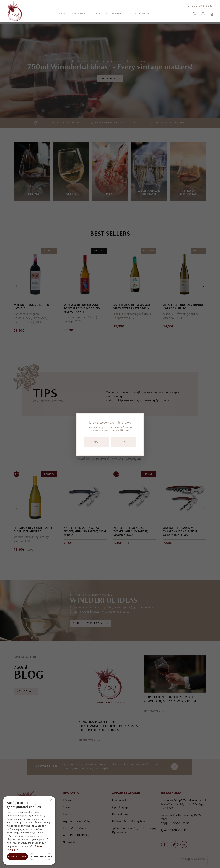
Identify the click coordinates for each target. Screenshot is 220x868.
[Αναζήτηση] (194, 14)
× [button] (51, 800)
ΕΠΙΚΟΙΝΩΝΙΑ (143, 14)
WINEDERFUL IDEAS (82, 14)
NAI (96, 442)
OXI (124, 442)
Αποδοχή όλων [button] (17, 856)
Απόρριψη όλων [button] (41, 856)
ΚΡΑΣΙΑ (63, 14)
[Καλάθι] (211, 14)
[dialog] (29, 831)
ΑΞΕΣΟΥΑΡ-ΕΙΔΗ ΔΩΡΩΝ (109, 14)
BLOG (129, 14)
